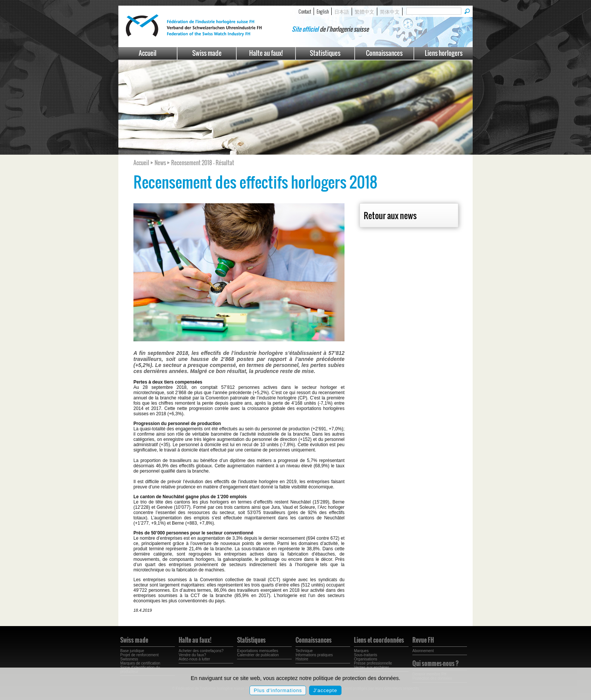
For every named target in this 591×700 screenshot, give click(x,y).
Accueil (148, 53)
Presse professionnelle (373, 663)
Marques (361, 651)
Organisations (366, 659)
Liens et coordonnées (379, 640)
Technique (304, 651)
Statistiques (325, 53)
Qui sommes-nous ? (436, 663)
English (323, 11)
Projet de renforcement (139, 655)
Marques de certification (140, 663)
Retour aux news (390, 215)
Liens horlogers (444, 53)
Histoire (302, 659)
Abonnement (423, 651)
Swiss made (207, 53)
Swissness (129, 659)
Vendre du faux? (192, 655)
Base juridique (132, 651)
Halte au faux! (266, 53)
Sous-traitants (366, 655)
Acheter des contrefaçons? (201, 651)
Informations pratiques (314, 655)
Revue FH (423, 640)
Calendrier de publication (258, 655)
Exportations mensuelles (258, 651)
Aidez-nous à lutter (194, 659)
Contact (305, 11)
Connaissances (384, 53)
